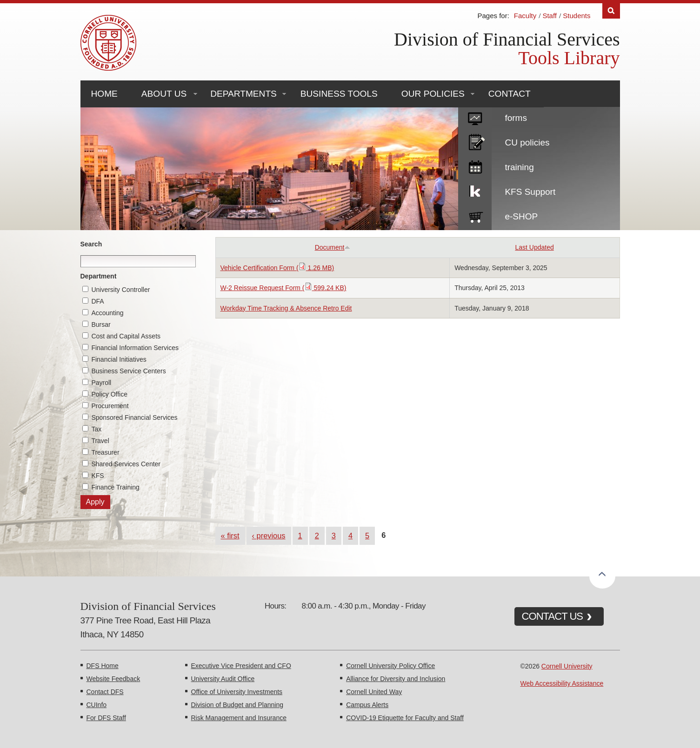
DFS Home (103, 666)
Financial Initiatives (119, 359)
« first (230, 536)
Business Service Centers (128, 371)
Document (333, 247)
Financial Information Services (135, 348)
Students (577, 16)
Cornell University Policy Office (390, 666)
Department (99, 276)
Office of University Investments (237, 692)
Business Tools (339, 94)
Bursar (101, 324)
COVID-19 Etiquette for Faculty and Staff (405, 718)
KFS (97, 476)
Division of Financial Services (507, 39)
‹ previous (269, 536)
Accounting (107, 313)
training (519, 167)
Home (104, 94)
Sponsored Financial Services (134, 417)
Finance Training (115, 487)
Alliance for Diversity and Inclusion (396, 679)
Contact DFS (105, 692)
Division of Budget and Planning (237, 705)
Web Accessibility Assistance (562, 683)
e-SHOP (521, 216)
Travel (100, 441)
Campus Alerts (367, 705)
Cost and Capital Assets (126, 336)
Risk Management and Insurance (239, 718)
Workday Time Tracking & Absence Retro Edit (286, 308)
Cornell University (567, 666)
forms (516, 118)
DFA (97, 301)
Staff (550, 16)
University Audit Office (223, 679)
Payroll (101, 383)
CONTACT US (553, 616)
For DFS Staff (106, 718)
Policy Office (109, 394)
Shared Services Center (126, 464)
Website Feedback (113, 679)
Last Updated (534, 247)
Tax (96, 429)
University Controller (120, 290)
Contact (510, 94)
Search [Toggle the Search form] (611, 11)
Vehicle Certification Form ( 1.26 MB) (277, 268)
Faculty (525, 16)
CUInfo (97, 705)
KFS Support (530, 192)
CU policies (527, 142)
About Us (164, 94)
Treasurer (105, 452)
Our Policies (433, 94)
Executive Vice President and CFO (241, 666)
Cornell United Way (374, 692)
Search (91, 244)
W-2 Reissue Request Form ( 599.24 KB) (283, 288)
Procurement (110, 406)
